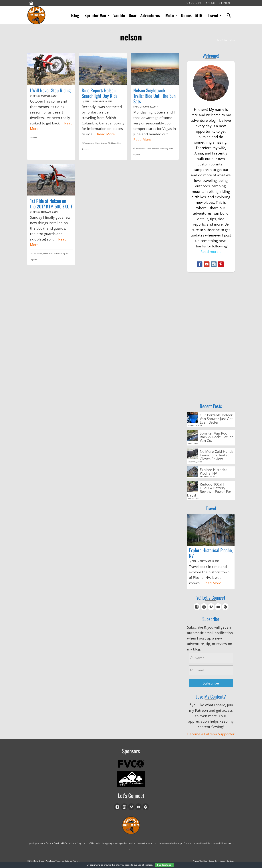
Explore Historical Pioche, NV (214, 471)
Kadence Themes (72, 861)
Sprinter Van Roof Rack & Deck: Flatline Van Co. (217, 437)
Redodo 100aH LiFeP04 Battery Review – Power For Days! (209, 489)
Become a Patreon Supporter (211, 734)
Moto (35, 138)
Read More (106, 134)
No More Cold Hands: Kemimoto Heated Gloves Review (217, 455)
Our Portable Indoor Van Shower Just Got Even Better (216, 418)
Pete (35, 96)
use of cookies (145, 865)
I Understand (164, 865)
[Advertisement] (211, 332)
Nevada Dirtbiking (108, 143)
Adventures (89, 143)
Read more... (211, 252)
